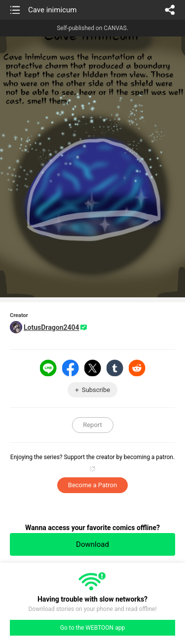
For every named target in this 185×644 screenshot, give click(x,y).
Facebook (71, 368)
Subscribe (96, 390)
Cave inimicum (52, 10)
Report (92, 425)
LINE (48, 368)
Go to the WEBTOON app (92, 628)
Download (92, 544)
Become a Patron (92, 485)
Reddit (137, 368)
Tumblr (115, 368)
